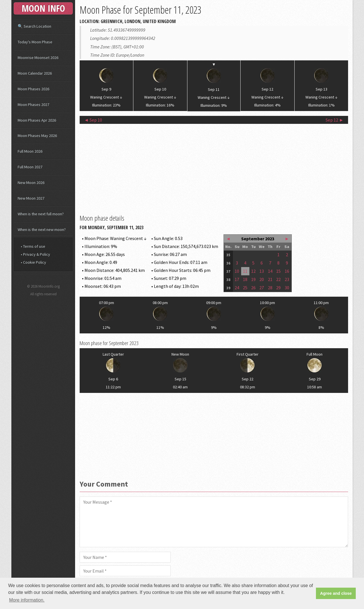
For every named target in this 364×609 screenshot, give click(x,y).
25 (245, 288)
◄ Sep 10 (93, 120)
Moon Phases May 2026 (37, 136)
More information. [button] (27, 600)
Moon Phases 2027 (33, 104)
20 (262, 279)
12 (253, 271)
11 (245, 271)
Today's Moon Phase (35, 42)
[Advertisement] (214, 168)
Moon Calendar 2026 (35, 73)
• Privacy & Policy (35, 254)
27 (262, 288)
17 (237, 279)
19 (253, 279)
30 (287, 288)
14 (270, 271)
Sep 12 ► (335, 120)
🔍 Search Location (34, 26)
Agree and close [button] (336, 593)
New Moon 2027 (31, 198)
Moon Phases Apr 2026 (37, 120)
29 (278, 288)
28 (270, 288)
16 (287, 271)
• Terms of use (33, 246)
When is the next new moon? (42, 229)
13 (262, 271)
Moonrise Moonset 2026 (38, 58)
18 (245, 279)
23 (287, 279)
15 (278, 271)
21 (270, 279)
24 (237, 288)
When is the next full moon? (41, 214)
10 (237, 271)
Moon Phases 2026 (33, 89)
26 (253, 288)
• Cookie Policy (33, 262)
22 (278, 279)
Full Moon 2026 (30, 151)
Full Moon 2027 (30, 167)
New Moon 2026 (31, 183)
